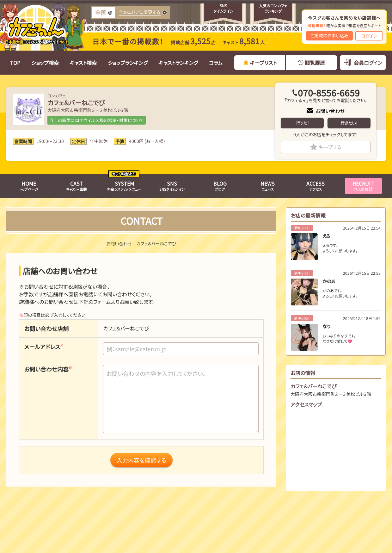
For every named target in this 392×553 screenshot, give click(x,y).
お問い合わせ (330, 111)
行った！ (302, 123)
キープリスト (263, 63)
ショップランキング (128, 63)
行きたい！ (349, 123)
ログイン (369, 36)
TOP (15, 63)
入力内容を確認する (141, 460)
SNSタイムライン (172, 186)
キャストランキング (178, 63)
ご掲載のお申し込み (329, 35)
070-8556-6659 (329, 93)
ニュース (268, 186)
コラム (216, 63)
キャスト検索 (83, 63)
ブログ (220, 186)
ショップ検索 (45, 63)
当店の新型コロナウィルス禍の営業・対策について (97, 120)
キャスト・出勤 (76, 186)
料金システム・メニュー (124, 186)
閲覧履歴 (315, 63)
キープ (330, 147)
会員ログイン (368, 63)
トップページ (29, 186)
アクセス (315, 186)
